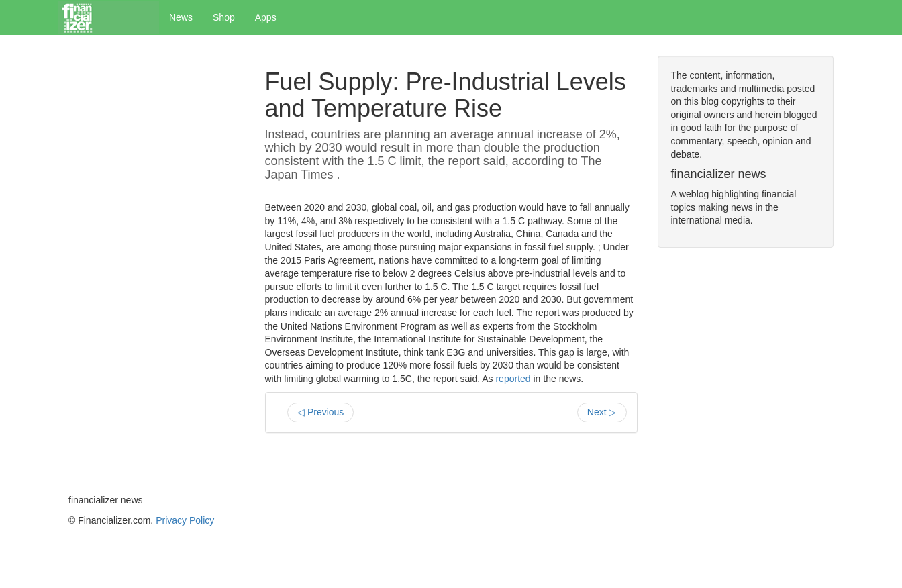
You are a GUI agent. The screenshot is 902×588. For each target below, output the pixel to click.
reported (513, 379)
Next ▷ (602, 412)
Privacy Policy (185, 520)
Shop (224, 17)
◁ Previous (320, 412)
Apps (266, 17)
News (181, 17)
